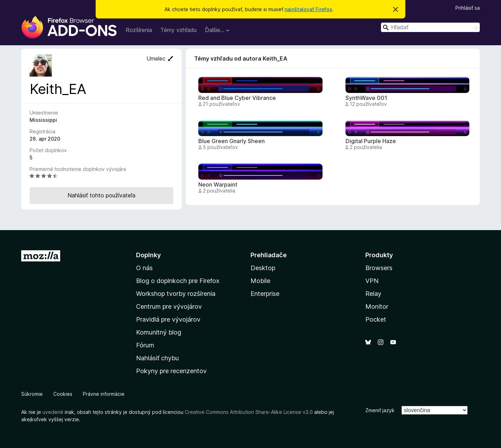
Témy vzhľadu (178, 30)
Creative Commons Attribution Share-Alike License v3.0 (249, 412)
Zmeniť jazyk (380, 410)
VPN (372, 281)
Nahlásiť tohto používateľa (101, 195)
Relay (373, 294)
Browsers (379, 268)
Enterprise (265, 294)
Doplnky (148, 255)
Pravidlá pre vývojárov (168, 319)
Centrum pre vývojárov (169, 306)
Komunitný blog (159, 332)
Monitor (377, 306)
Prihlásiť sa (468, 8)
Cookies (63, 394)
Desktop (263, 268)
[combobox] (430, 27)
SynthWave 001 (366, 98)
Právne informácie (104, 394)
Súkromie (32, 394)
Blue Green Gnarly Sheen (232, 141)
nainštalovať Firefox (308, 9)
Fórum (145, 345)
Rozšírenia (139, 30)
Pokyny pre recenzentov (171, 371)
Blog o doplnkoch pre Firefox (178, 281)
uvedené (53, 412)
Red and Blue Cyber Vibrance (237, 98)
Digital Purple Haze (371, 141)
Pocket (376, 319)
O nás (144, 268)
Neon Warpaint (218, 185)
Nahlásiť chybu (157, 358)
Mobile (260, 281)
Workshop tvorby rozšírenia (176, 294)
